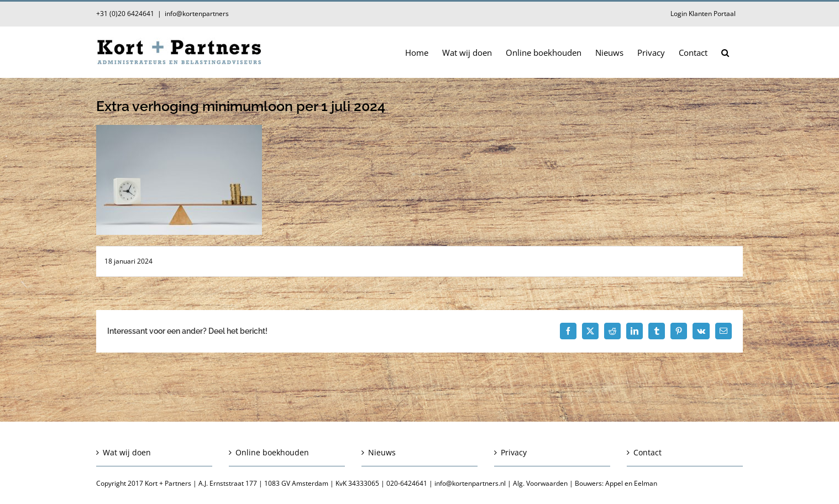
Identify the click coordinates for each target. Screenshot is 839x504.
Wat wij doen (127, 452)
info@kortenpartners (197, 14)
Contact (647, 452)
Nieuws (382, 452)
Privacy (514, 452)
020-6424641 (407, 483)
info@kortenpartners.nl (470, 483)
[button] (725, 52)
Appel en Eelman (631, 483)
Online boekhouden (272, 452)
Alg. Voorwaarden (540, 483)
